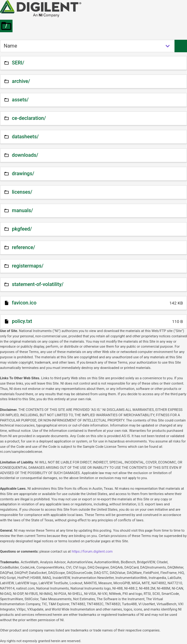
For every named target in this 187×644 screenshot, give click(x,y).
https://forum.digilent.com (92, 552)
